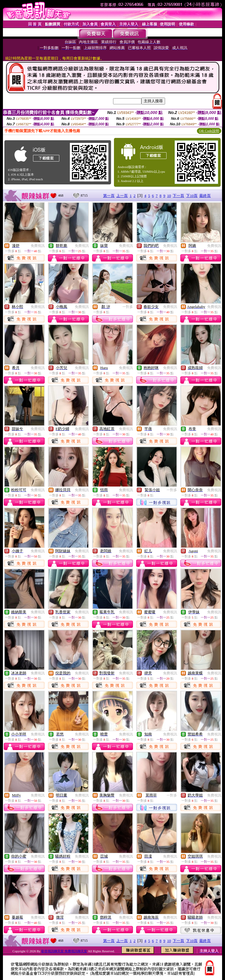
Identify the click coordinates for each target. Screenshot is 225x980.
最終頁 (205, 196)
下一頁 (178, 196)
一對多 (128, 307)
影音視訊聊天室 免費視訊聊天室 (64, 951)
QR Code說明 (209, 131)
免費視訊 (38, 246)
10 (169, 196)
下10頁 (192, 196)
